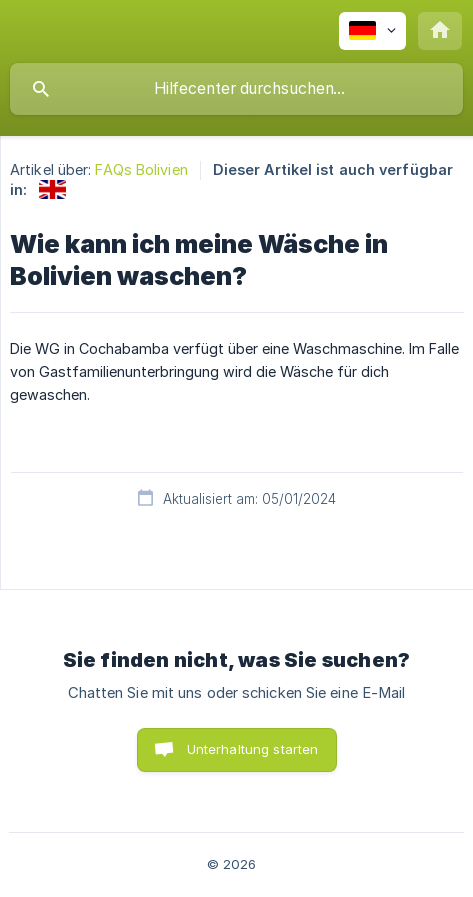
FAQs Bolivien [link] (141, 169)
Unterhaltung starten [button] (253, 749)
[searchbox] (236, 89)
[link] (52, 189)
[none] (372, 31)
